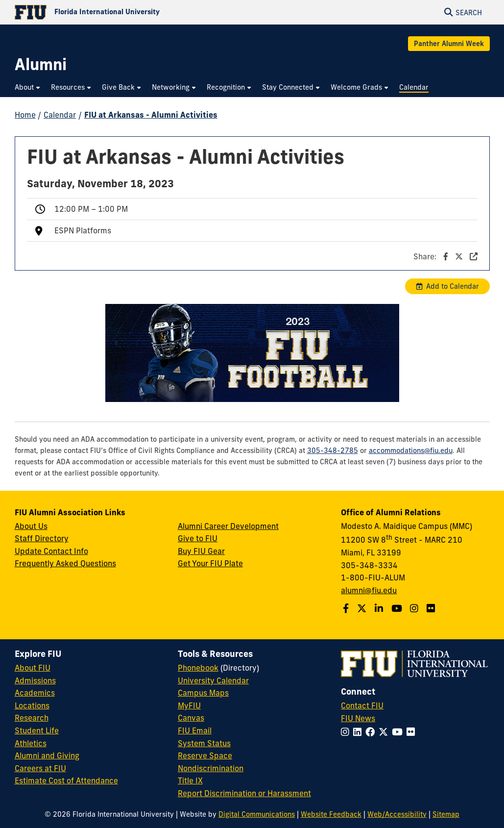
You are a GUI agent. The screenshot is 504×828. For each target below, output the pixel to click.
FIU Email (195, 730)
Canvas (191, 718)
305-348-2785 (333, 451)
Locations (32, 705)
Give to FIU (198, 538)
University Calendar (213, 680)
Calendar (60, 115)
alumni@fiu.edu (369, 590)
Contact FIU (362, 705)
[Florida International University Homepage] (133, 12)
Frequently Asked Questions (65, 563)
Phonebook (198, 668)
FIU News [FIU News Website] (358, 718)
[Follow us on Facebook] (347, 608)
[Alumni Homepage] (41, 64)
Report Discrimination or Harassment (244, 793)
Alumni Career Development (228, 526)
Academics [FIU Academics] (35, 693)
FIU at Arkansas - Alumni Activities (151, 115)
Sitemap (446, 814)
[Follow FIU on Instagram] (347, 732)
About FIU (33, 668)
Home (25, 115)
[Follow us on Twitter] (363, 608)
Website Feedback (331, 814)
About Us (31, 526)
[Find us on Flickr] (432, 608)
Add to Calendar (453, 286)
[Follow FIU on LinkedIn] (359, 732)
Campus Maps (203, 693)
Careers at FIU (40, 768)
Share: (445, 256)
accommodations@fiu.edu (411, 451)
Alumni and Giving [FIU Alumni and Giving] (47, 755)
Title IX (190, 780)
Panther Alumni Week (449, 44)
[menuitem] (28, 88)
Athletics (31, 743)
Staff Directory (42, 538)
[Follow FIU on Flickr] (413, 732)
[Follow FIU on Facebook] (372, 732)
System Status (204, 743)
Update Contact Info (51, 551)
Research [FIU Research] (32, 718)
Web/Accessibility (397, 814)
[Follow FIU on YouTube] (399, 732)
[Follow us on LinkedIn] (380, 608)
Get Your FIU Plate (210, 563)
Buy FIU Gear (201, 551)
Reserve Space (205, 755)
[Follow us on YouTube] (398, 608)
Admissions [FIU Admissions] (35, 680)
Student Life (37, 730)
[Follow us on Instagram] (415, 608)
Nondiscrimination (211, 768)
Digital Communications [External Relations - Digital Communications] (257, 814)
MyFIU (189, 705)
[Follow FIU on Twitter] (385, 732)
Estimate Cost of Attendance (66, 780)
